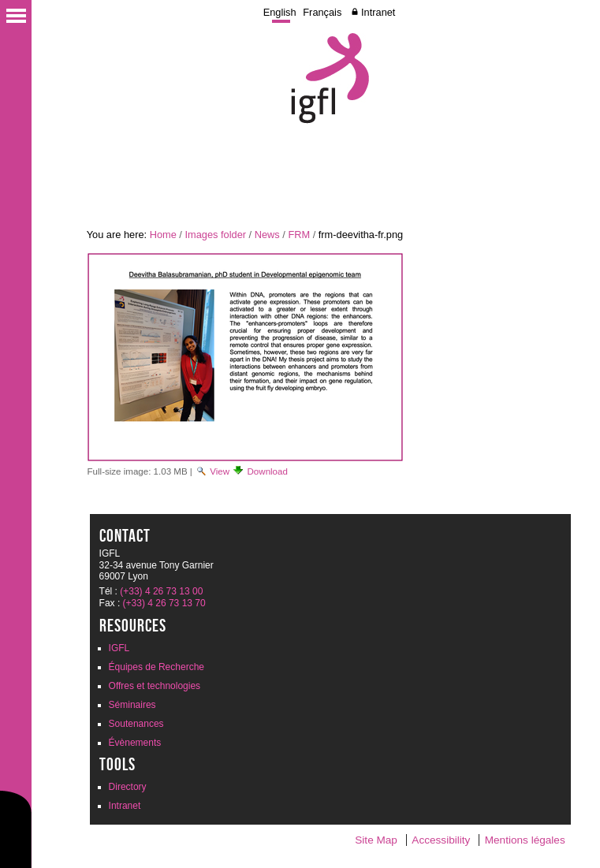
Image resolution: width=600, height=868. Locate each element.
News (267, 235)
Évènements (135, 743)
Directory (128, 787)
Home (163, 235)
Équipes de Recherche (157, 667)
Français (322, 12)
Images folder (215, 235)
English (280, 12)
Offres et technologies (155, 686)
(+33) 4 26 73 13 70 (164, 603)
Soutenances (136, 724)
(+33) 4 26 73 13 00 (161, 591)
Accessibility (441, 840)
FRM (299, 235)
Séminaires (132, 705)
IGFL (119, 648)
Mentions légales (525, 840)
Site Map (376, 840)
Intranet (378, 12)
